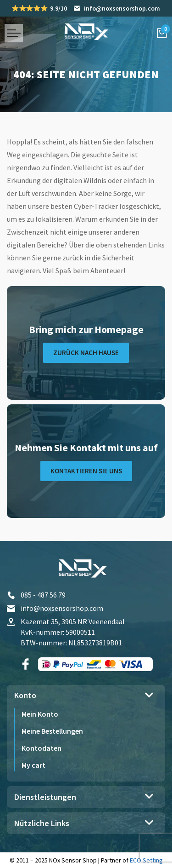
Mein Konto (40, 714)
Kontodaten (42, 748)
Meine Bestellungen (52, 731)
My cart (33, 765)
